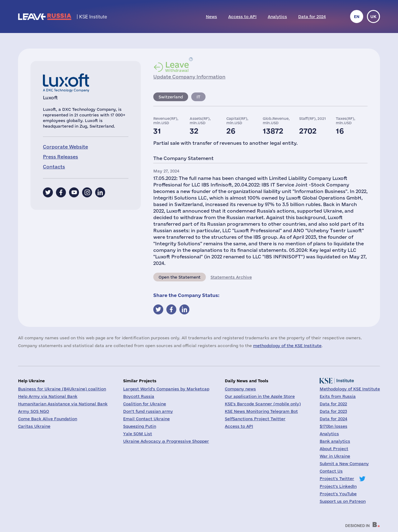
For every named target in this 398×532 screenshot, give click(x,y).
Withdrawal (177, 67)
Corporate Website (65, 147)
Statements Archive (231, 277)
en (357, 16)
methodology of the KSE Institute (287, 346)
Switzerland (171, 97)
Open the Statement (180, 277)
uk (373, 16)
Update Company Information (189, 77)
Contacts (54, 167)
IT (198, 97)
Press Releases (60, 157)
